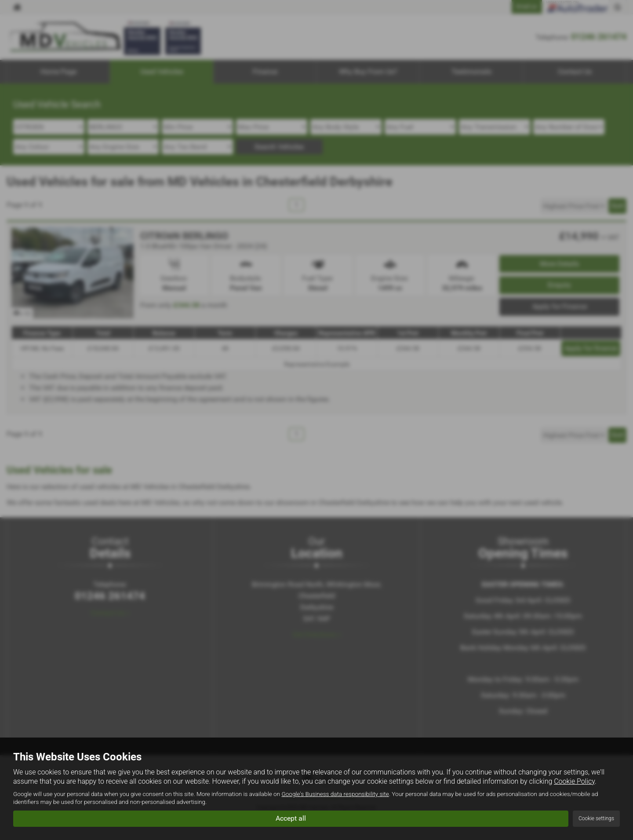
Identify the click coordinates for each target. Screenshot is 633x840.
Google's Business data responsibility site (335, 794)
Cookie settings (596, 818)
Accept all (291, 818)
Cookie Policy (574, 781)
